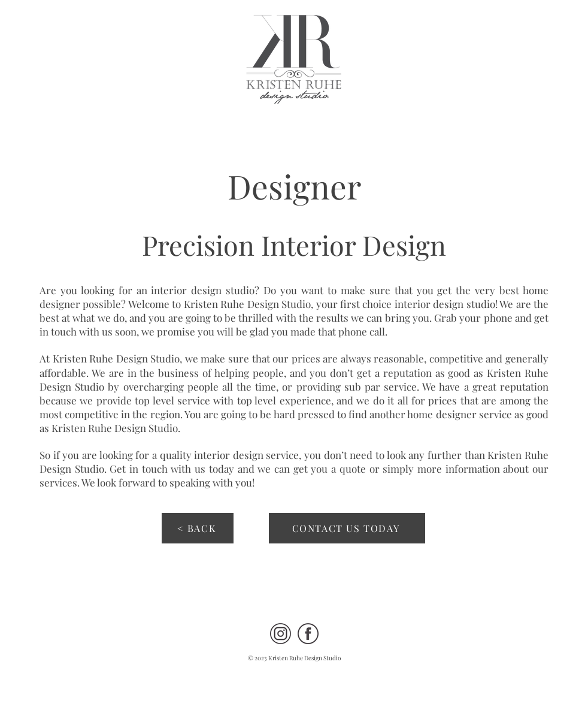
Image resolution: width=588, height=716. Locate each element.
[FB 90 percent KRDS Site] (308, 634)
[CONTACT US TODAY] (347, 528)
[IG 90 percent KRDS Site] (281, 634)
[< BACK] (198, 528)
